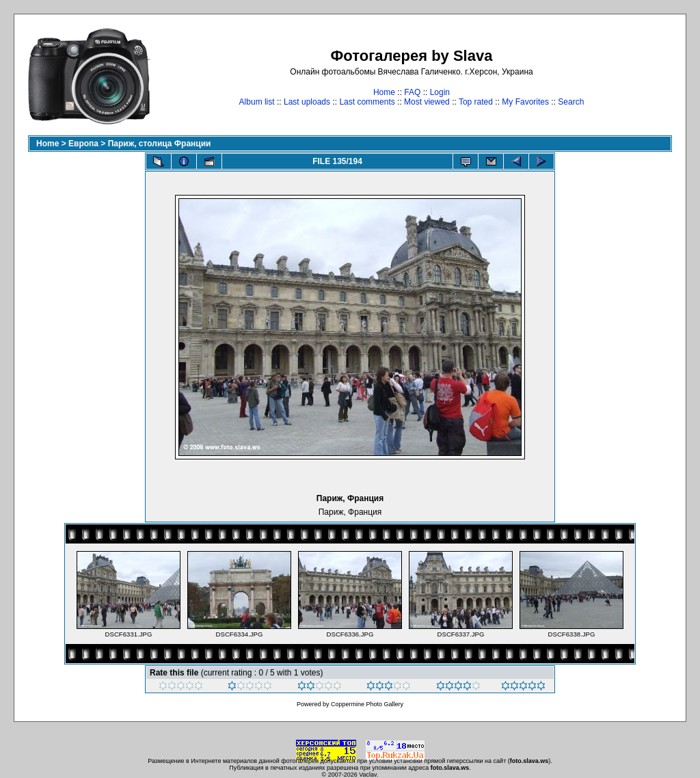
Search (571, 102)
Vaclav (368, 775)
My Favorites (525, 102)
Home (384, 92)
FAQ (412, 92)
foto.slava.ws (529, 761)
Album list (257, 102)
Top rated (476, 102)
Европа (83, 144)
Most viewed (427, 102)
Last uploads (307, 102)
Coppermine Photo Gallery (367, 704)
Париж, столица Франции (160, 144)
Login (440, 92)
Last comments (367, 102)
